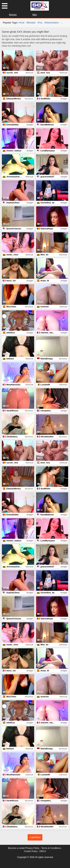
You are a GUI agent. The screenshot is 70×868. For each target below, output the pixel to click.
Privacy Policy (32, 848)
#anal (21, 23)
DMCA (43, 851)
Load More (35, 837)
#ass (40, 23)
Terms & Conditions (51, 848)
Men (35, 15)
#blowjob (31, 23)
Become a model (16, 848)
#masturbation (52, 23)
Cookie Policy (31, 851)
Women (13, 15)
